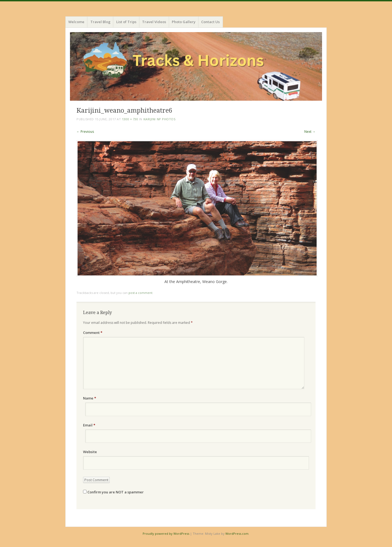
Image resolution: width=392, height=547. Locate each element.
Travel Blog (100, 22)
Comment (93, 333)
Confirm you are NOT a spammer (113, 492)
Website (90, 452)
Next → (310, 132)
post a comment (140, 293)
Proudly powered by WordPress (166, 534)
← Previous (85, 132)
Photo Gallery (184, 22)
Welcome (76, 22)
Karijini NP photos (160, 119)
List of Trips (126, 22)
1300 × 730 (130, 119)
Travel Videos (154, 22)
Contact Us (210, 22)
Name (90, 398)
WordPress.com (237, 534)
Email (89, 425)
